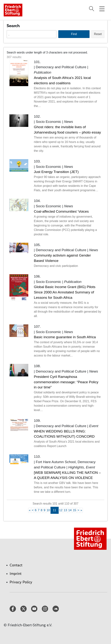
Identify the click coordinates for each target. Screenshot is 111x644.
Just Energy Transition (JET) (56, 172)
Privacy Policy (21, 582)
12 (61, 510)
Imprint (16, 574)
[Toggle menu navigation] (102, 9)
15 (75, 510)
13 (65, 510)
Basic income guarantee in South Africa (65, 337)
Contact (16, 565)
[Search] (92, 9)
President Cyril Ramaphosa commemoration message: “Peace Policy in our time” (66, 382)
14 (70, 510)
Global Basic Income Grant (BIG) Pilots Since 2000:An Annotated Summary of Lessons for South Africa (65, 292)
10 (48, 510)
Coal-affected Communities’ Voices (61, 211)
